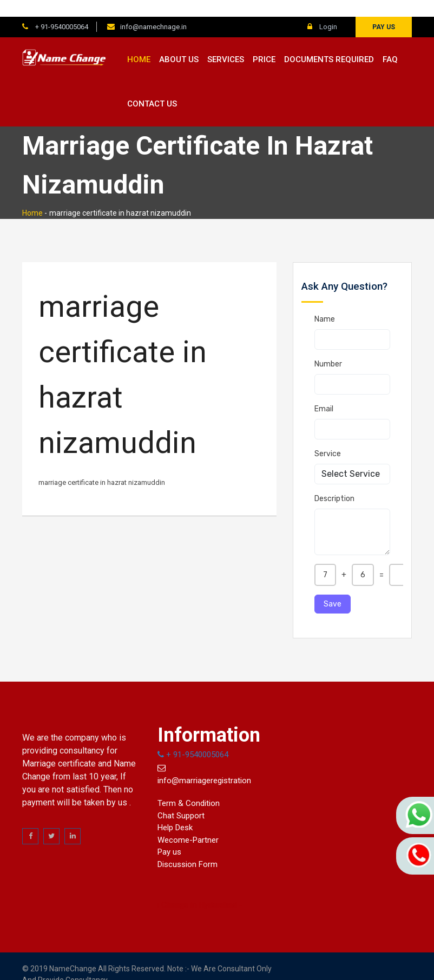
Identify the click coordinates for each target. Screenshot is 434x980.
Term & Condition (189, 787)
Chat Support (181, 799)
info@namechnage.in (153, 10)
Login (322, 10)
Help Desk (175, 811)
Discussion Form (188, 848)
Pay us (384, 10)
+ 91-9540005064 (61, 10)
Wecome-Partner (188, 823)
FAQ (390, 43)
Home (139, 43)
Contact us (152, 88)
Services (226, 43)
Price (264, 43)
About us (179, 43)
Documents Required (329, 43)
